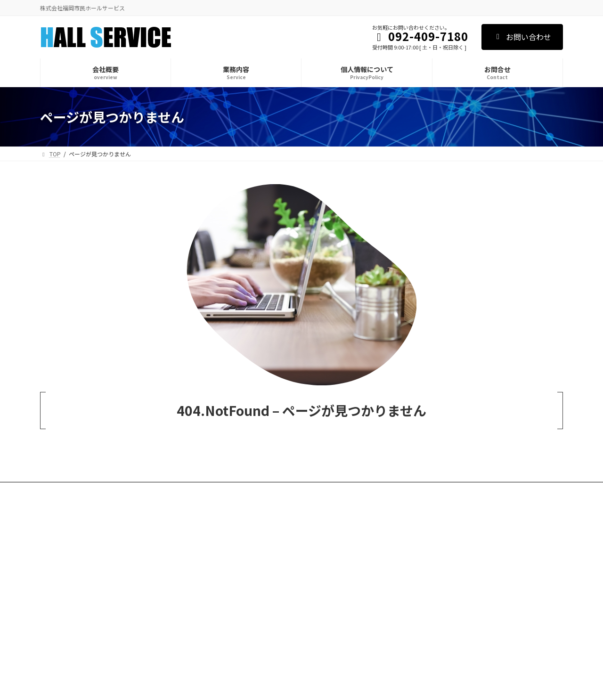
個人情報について (155, 491)
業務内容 (102, 491)
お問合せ (207, 491)
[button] (481, 529)
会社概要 (60, 491)
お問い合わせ (522, 37)
